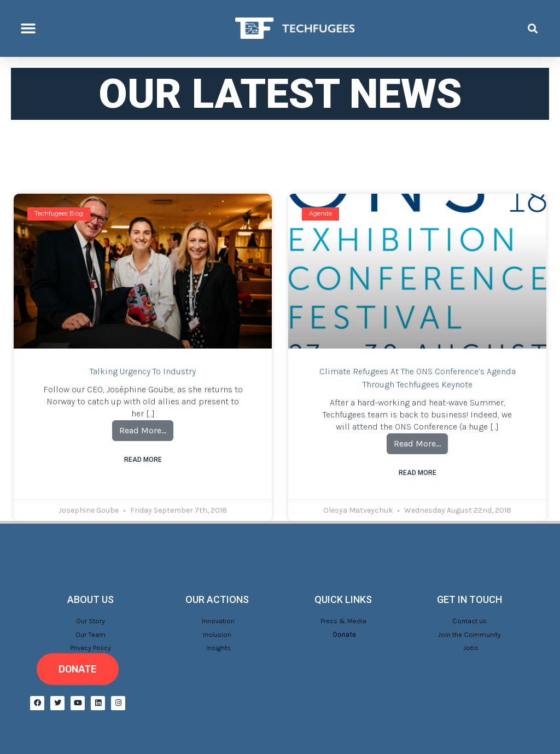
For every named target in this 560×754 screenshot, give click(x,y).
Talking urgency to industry (143, 371)
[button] (28, 28)
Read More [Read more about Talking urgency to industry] (143, 460)
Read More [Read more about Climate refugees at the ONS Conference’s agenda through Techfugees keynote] (418, 473)
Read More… (146, 428)
